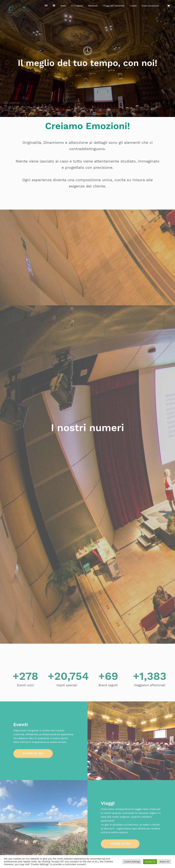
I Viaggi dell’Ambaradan (114, 6)
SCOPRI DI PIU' (33, 753)
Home (63, 6)
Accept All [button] (150, 862)
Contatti (133, 6)
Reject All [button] (164, 862)
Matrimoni (93, 6)
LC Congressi (77, 6)
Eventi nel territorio (150, 6)
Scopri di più (120, 844)
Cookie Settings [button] (132, 862)
